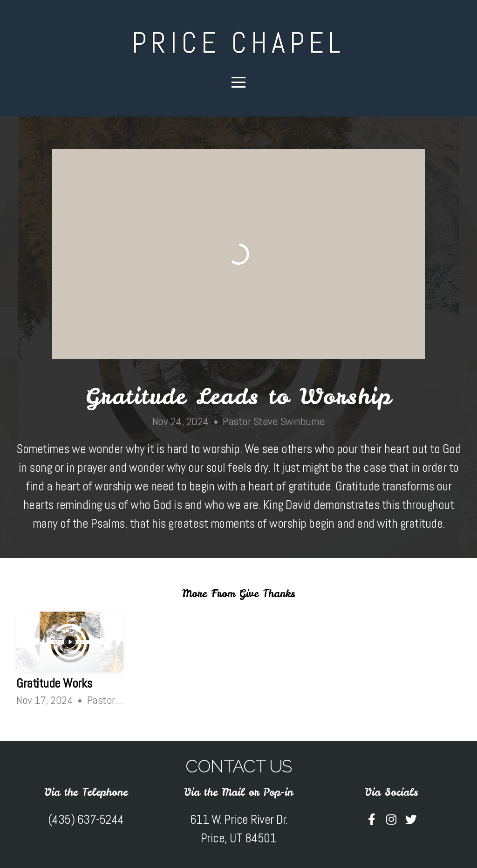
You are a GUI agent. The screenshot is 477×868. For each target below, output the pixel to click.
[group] (70, 661)
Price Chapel (238, 43)
